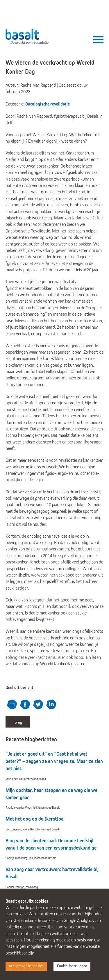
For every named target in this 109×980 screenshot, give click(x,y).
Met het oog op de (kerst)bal (35, 819)
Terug (18, 722)
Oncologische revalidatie (48, 104)
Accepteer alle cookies (26, 966)
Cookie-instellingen (72, 966)
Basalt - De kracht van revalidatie (27, 37)
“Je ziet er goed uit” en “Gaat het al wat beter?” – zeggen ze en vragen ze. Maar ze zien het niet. (54, 761)
